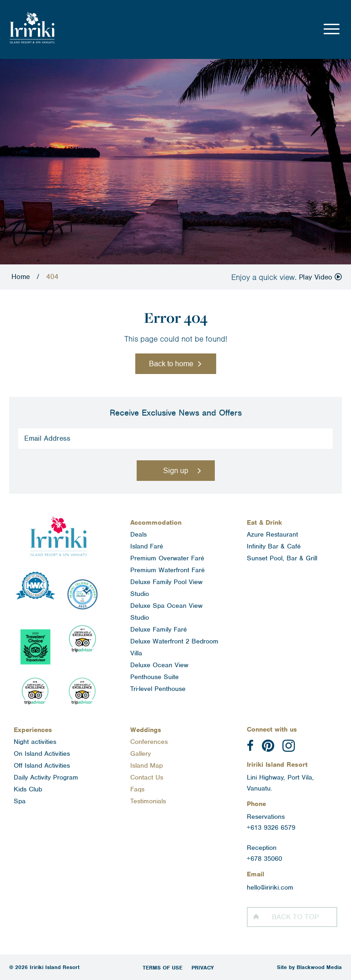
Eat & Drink (264, 522)
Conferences (149, 742)
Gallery (141, 753)
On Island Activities (42, 753)
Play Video (320, 277)
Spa (20, 801)
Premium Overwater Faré (167, 558)
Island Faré (147, 546)
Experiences (33, 730)
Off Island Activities (42, 765)
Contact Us (147, 777)
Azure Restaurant (272, 534)
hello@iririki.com (270, 887)
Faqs (137, 789)
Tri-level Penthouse (158, 689)
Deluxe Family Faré (159, 629)
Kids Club (28, 789)
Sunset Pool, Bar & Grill (282, 558)
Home (21, 277)
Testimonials (148, 801)
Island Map (146, 765)
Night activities (35, 742)
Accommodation (156, 522)
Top (295, 917)
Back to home (171, 364)
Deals (138, 534)
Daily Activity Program (46, 777)
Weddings (146, 730)
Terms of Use (162, 968)
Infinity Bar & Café (274, 546)
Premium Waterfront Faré (168, 570)
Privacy (203, 968)
